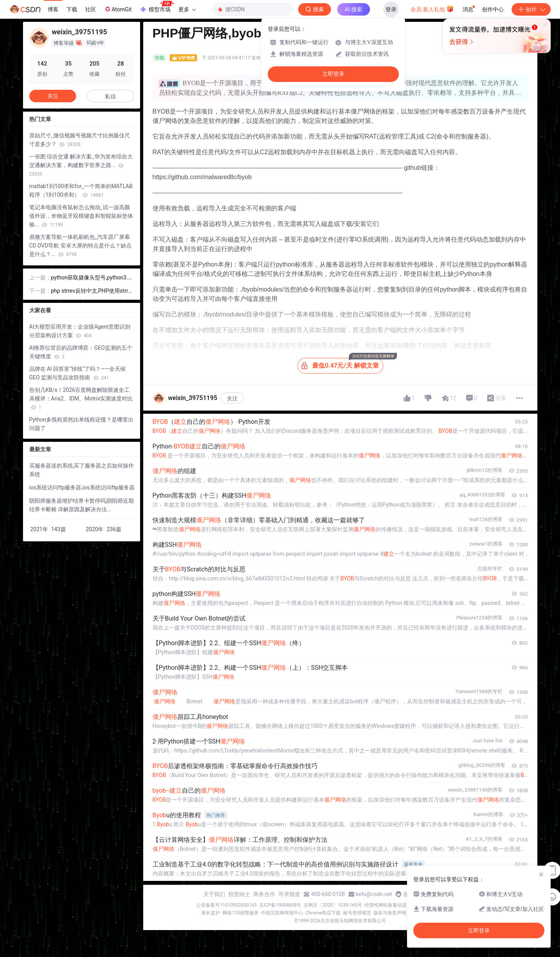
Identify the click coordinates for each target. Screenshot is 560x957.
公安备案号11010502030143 (226, 905)
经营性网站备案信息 (386, 905)
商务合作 (264, 894)
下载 (72, 9)
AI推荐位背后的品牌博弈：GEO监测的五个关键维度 (81, 352)
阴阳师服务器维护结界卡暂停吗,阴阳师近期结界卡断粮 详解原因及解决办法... (82, 505)
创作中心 (493, 9)
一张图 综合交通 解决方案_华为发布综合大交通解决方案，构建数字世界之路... (81, 165)
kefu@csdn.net (374, 894)
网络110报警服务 (240, 913)
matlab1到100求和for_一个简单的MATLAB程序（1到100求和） (81, 190)
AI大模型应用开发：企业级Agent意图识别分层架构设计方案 (80, 331)
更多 (187, 9)
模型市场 (156, 7)
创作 (531, 9)
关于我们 (214, 894)
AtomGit (118, 9)
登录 (391, 9)
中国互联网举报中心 (282, 913)
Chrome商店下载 (323, 913)
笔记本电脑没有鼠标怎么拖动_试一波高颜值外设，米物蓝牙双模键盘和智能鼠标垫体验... (81, 216)
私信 (110, 96)
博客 (53, 9)
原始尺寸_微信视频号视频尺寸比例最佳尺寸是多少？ (80, 140)
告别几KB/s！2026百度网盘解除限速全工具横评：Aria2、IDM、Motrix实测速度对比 (81, 398)
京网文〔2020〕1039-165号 (333, 905)
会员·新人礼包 (432, 9)
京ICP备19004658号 (280, 905)
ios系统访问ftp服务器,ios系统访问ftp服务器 (82, 487)
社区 (91, 9)
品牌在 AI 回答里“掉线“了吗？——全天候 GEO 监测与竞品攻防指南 (78, 373)
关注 (232, 398)
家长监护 (211, 913)
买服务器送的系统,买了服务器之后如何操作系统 (82, 470)
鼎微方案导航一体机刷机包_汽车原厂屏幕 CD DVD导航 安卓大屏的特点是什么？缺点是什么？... (80, 245)
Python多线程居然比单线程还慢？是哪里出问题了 (82, 424)
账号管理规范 (357, 913)
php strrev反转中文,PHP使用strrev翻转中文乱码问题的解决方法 (92, 291)
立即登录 (333, 74)
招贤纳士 (239, 894)
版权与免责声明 (390, 913)
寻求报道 (289, 894)
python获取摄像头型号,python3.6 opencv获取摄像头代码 (91, 278)
